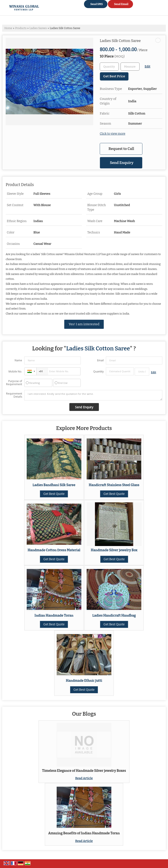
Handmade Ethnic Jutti (84, 681)
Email (100, 360)
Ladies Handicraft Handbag (114, 616)
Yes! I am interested (84, 324)
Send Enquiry (122, 163)
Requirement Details (14, 395)
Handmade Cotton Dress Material (54, 550)
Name (18, 360)
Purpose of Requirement (14, 383)
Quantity (98, 371)
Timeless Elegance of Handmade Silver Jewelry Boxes (84, 771)
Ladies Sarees (38, 28)
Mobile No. (15, 371)
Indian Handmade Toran (54, 616)
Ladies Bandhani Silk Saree (54, 485)
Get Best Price (114, 76)
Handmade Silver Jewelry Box (114, 550)
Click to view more (113, 134)
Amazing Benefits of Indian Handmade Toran (84, 833)
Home (8, 28)
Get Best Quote (54, 494)
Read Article (84, 778)
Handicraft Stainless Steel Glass (114, 485)
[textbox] (130, 67)
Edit (147, 67)
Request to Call (121, 149)
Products (21, 28)
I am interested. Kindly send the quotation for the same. (93, 395)
